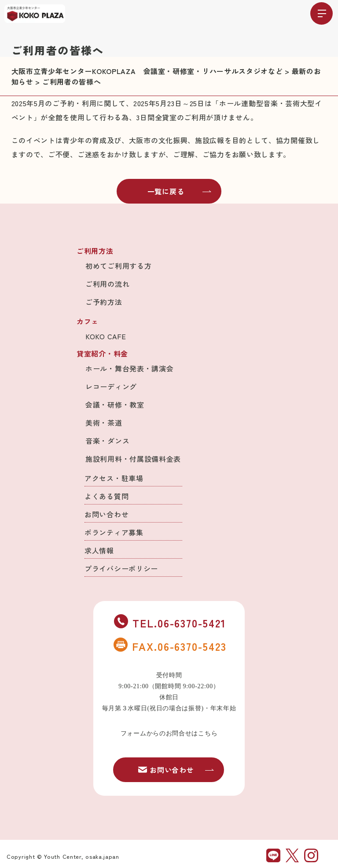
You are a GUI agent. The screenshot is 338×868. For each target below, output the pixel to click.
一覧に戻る (180, 191)
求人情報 (99, 550)
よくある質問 (107, 496)
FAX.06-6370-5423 (170, 646)
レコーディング (111, 386)
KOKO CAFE (106, 336)
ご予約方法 (104, 302)
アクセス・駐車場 (114, 478)
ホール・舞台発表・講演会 (129, 368)
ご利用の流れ (107, 284)
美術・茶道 (104, 423)
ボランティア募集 (114, 532)
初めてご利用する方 (118, 266)
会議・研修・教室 (115, 404)
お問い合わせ (107, 514)
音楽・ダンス (107, 441)
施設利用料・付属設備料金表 (133, 459)
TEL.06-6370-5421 (170, 623)
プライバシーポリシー (121, 568)
